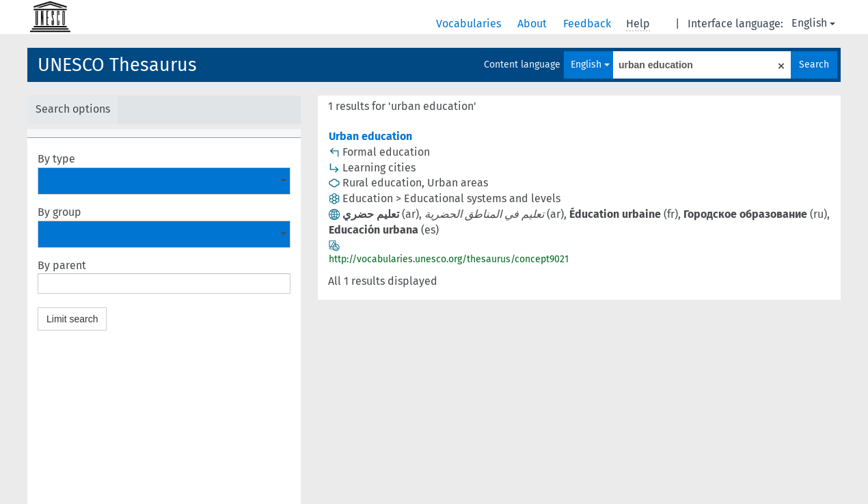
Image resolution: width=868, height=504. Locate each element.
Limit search (72, 319)
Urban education (370, 136)
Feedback (588, 24)
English (813, 23)
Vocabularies (470, 24)
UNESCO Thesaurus (117, 65)
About (533, 24)
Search (814, 65)
